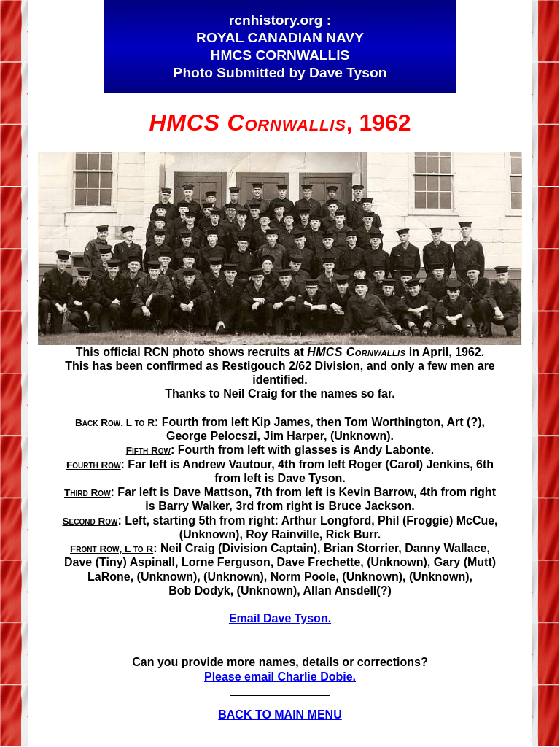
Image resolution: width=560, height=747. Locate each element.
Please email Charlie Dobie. (280, 677)
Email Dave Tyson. (280, 618)
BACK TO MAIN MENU (280, 715)
